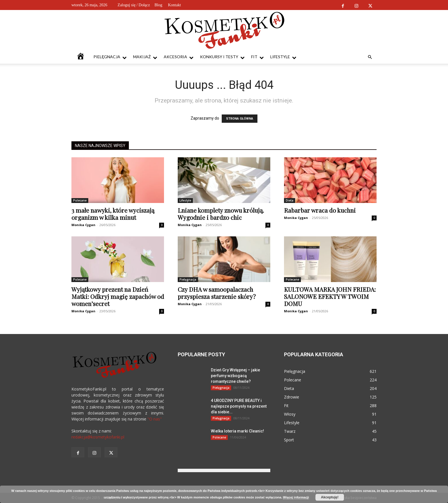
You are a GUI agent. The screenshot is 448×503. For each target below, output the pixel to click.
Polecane (80, 200)
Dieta (290, 200)
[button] (370, 57)
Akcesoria (179, 57)
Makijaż (145, 57)
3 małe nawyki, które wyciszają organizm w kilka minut (113, 214)
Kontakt (174, 5)
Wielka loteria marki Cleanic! (237, 431)
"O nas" (155, 419)
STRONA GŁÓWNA (240, 119)
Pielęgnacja (110, 57)
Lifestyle (283, 57)
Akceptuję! (330, 497)
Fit (257, 57)
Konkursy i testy (222, 57)
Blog (158, 5)
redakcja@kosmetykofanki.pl (98, 437)
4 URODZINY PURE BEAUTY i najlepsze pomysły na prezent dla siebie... (239, 406)
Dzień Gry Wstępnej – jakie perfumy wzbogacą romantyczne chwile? (235, 376)
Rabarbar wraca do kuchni (320, 210)
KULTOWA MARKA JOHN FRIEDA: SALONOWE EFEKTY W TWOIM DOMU (330, 296)
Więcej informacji (296, 497)
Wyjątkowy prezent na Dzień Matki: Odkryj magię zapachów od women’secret (118, 296)
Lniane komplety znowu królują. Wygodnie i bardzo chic (221, 214)
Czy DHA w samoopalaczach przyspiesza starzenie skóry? (217, 293)
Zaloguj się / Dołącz (134, 5)
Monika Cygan (83, 225)
